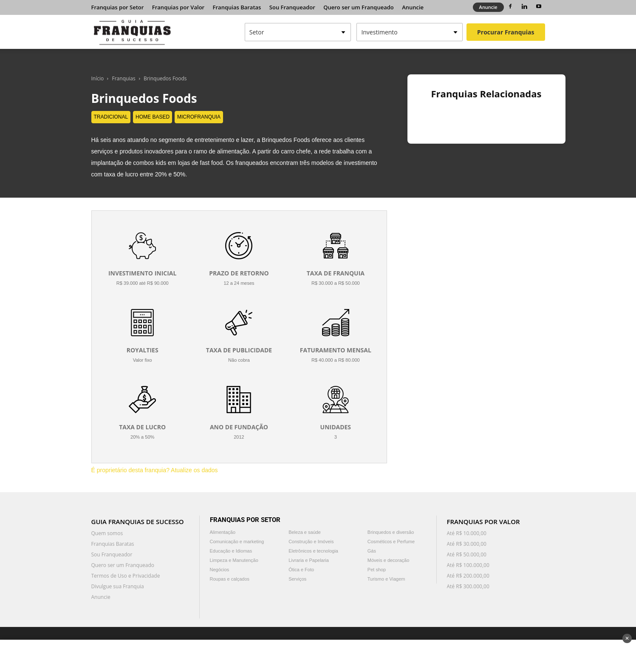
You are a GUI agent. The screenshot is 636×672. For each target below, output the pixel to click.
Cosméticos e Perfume (391, 542)
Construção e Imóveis (311, 542)
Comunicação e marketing (237, 542)
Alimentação (223, 532)
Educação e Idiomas (231, 551)
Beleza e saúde (305, 532)
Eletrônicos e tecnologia (313, 551)
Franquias (124, 78)
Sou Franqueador (292, 7)
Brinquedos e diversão (391, 532)
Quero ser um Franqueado (359, 7)
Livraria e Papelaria (309, 560)
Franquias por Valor (178, 7)
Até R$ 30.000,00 (467, 544)
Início (98, 78)
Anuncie (413, 7)
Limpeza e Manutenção (234, 560)
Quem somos (107, 533)
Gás (372, 551)
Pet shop (377, 570)
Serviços (297, 579)
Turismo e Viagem (386, 579)
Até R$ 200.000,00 (468, 576)
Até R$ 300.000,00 (468, 586)
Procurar (506, 32)
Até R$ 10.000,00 (467, 533)
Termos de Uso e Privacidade (126, 576)
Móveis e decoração (388, 560)
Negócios (220, 570)
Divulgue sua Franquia (118, 586)
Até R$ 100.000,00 (468, 565)
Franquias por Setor (118, 7)
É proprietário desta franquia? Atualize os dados (155, 470)
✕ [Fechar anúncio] (627, 638)
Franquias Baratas (237, 7)
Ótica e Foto (301, 570)
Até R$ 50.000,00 (467, 554)
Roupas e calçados (230, 579)
